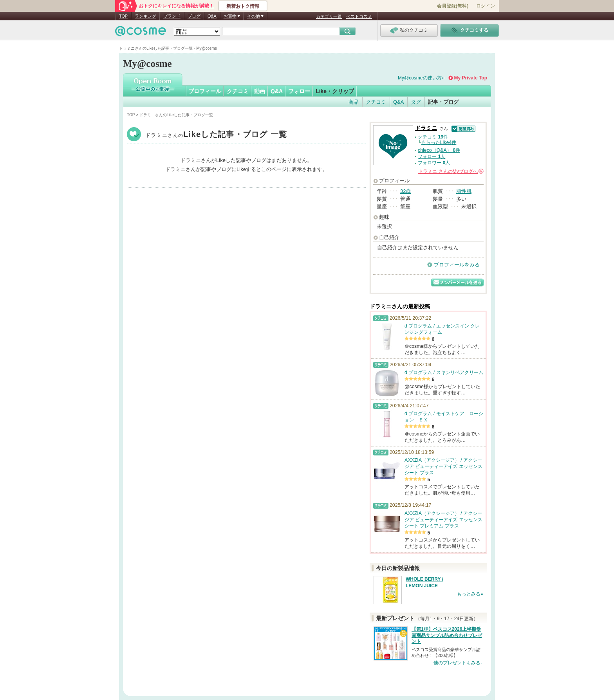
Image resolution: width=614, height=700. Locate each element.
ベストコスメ (359, 16)
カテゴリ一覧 (329, 16)
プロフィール (205, 91)
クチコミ (238, 91)
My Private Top (471, 78)
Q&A (212, 16)
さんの (451, 171)
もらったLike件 (439, 142)
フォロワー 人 (434, 163)
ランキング (145, 16)
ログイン (486, 6)
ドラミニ (216, 135)
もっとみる (469, 594)
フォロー (299, 91)
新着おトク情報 (243, 6)
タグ (416, 102)
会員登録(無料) (453, 6)
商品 (354, 102)
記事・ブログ (443, 102)
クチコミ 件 (433, 137)
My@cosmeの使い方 (420, 78)
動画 (260, 91)
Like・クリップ (335, 91)
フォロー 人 (432, 157)
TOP (123, 16)
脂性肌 (464, 191)
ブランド (172, 16)
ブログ (194, 16)
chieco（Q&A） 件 (439, 150)
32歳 (405, 191)
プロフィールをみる (457, 265)
